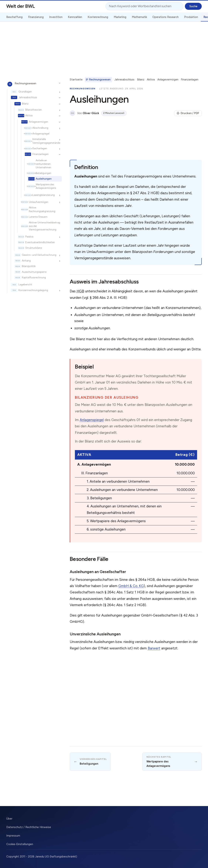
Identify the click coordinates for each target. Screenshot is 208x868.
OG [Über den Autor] (72, 113)
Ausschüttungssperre (34, 272)
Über (9, 819)
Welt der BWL (21, 6)
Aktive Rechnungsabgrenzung (42, 209)
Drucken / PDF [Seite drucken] (188, 113)
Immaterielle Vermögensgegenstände (46, 141)
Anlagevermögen (38, 122)
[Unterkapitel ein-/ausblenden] (60, 83)
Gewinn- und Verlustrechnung (39, 255)
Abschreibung (40, 128)
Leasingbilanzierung (44, 195)
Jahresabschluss (28, 97)
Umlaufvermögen (39, 202)
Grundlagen (25, 92)
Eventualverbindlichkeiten (40, 242)
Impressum (13, 836)
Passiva (29, 237)
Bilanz (25, 104)
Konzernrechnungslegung (33, 290)
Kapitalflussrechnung (34, 277)
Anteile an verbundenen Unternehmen (43, 164)
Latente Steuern (38, 217)
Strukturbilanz (34, 248)
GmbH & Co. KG (131, 586)
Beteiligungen (43, 173)
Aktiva (29, 115)
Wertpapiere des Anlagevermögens (46, 186)
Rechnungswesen (25, 83)
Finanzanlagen (40, 154)
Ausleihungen (44, 179)
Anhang (26, 261)
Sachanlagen (40, 148)
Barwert (154, 648)
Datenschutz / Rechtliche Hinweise (29, 827)
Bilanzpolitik (29, 266)
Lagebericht (25, 284)
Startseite (76, 80)
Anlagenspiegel (41, 134)
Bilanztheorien (34, 110)
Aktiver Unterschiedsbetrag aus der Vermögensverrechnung (44, 226)
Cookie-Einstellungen (20, 844)
